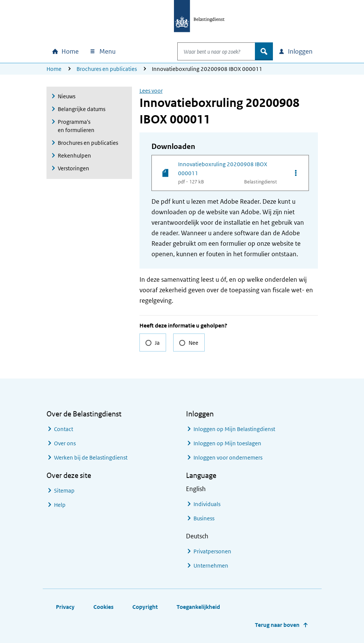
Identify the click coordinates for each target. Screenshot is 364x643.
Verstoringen (73, 168)
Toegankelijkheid (198, 607)
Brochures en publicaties (107, 69)
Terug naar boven (277, 625)
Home (54, 69)
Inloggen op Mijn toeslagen (227, 443)
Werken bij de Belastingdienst (91, 457)
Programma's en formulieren (76, 126)
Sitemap (64, 491)
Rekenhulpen (74, 155)
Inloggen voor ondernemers (228, 457)
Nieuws (67, 96)
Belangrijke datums (82, 109)
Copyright (145, 607)
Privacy (65, 607)
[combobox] (208, 51)
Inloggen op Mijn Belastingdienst (234, 429)
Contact (64, 429)
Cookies (103, 607)
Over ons (65, 443)
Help (60, 505)
